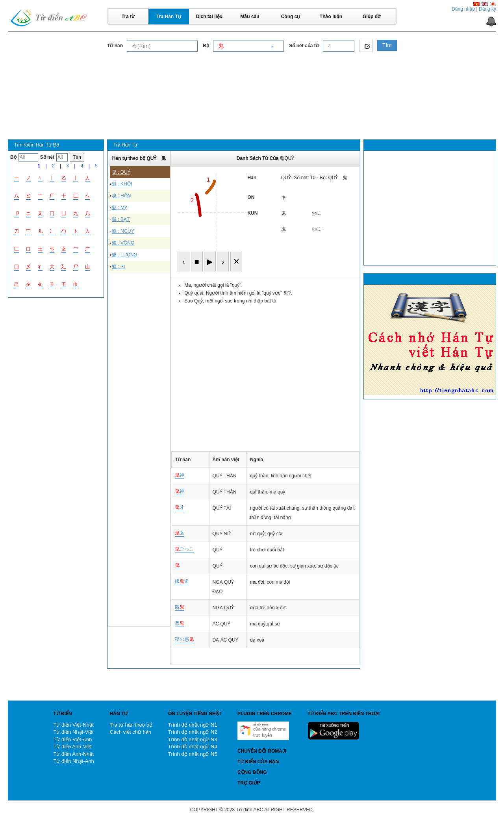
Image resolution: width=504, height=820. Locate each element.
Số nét (47, 157)
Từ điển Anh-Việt (72, 747)
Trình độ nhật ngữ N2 (193, 732)
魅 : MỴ (120, 208)
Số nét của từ (304, 46)
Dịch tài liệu (209, 17)
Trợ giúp (249, 783)
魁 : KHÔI (122, 184)
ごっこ (184, 549)
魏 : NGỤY (123, 231)
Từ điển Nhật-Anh (73, 761)
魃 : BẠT (121, 219)
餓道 (182, 581)
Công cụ (291, 17)
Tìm (387, 45)
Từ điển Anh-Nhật (73, 754)
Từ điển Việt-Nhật (73, 725)
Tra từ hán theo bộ (131, 725)
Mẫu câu (250, 17)
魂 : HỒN (121, 196)
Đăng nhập (463, 9)
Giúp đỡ (372, 17)
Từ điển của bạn (258, 762)
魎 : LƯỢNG (125, 255)
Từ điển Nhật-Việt (73, 732)
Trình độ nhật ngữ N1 (193, 725)
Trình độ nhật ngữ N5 (193, 754)
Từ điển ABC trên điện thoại (344, 714)
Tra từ (128, 17)
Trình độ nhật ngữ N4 (193, 747)
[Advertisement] (252, 74)
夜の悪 (184, 639)
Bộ (206, 46)
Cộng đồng (252, 772)
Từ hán (115, 46)
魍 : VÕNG (123, 243)
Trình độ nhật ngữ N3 (193, 739)
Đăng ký (487, 9)
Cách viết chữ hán (131, 732)
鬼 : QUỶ (121, 172)
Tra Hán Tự (169, 17)
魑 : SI (118, 267)
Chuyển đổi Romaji (262, 751)
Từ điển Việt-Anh (72, 739)
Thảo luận (331, 17)
